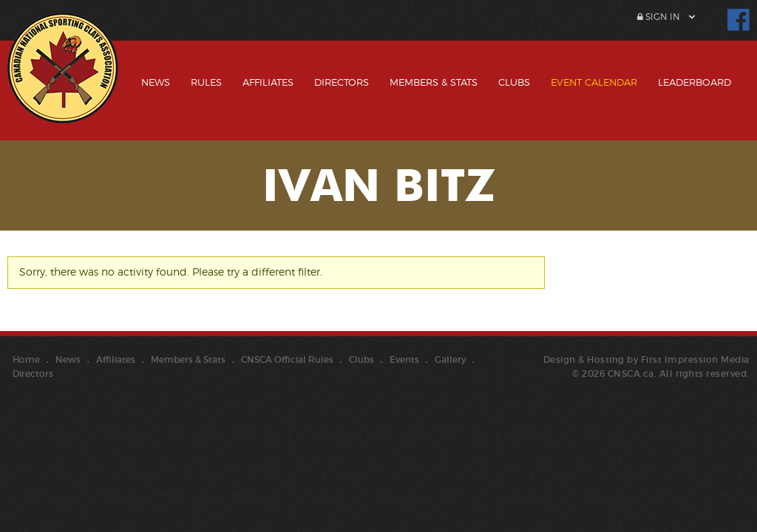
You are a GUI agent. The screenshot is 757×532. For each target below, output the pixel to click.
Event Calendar (594, 82)
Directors (342, 82)
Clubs (514, 82)
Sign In (659, 17)
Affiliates (268, 82)
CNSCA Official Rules (287, 359)
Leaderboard (695, 82)
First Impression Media (695, 359)
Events (404, 359)
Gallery (450, 359)
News (156, 82)
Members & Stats (434, 82)
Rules (206, 82)
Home (26, 359)
